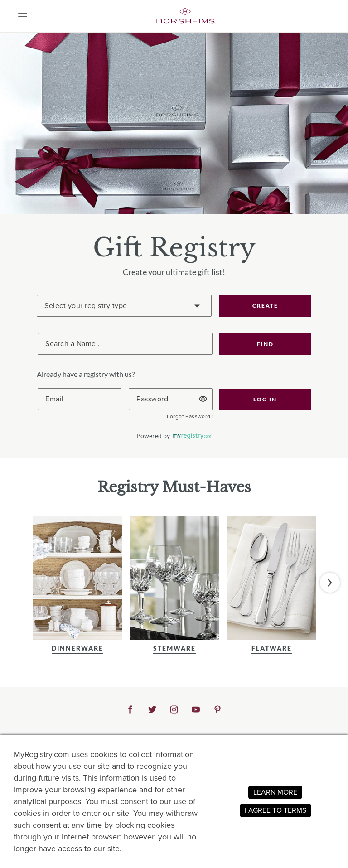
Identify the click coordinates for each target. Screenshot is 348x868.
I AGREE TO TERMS (275, 810)
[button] (23, 16)
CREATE (265, 306)
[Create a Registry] (124, 306)
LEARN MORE (275, 792)
